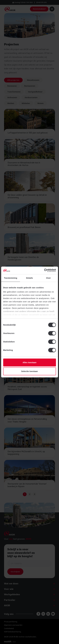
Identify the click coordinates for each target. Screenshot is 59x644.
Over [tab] (48, 278)
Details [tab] (30, 278)
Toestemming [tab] (11, 278)
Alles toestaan (30, 362)
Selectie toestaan (30, 371)
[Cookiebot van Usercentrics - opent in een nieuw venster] (44, 270)
